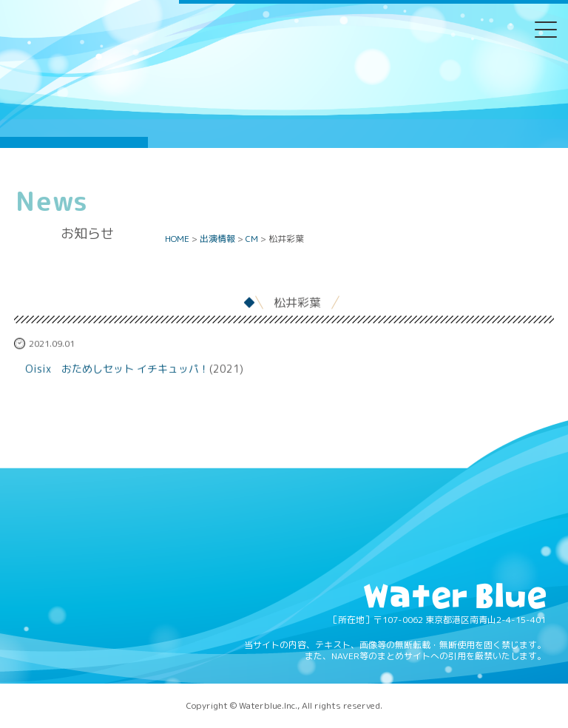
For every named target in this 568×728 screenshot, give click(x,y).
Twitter (227, 40)
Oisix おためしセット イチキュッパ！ (117, 372)
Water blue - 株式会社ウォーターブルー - (132, 124)
